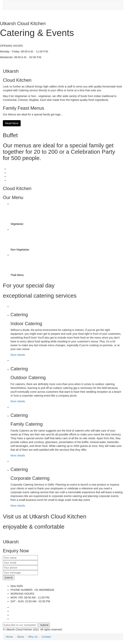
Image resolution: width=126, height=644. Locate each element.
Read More (12, 123)
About (21, 637)
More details (18, 355)
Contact (46, 637)
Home (9, 637)
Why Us (33, 637)
